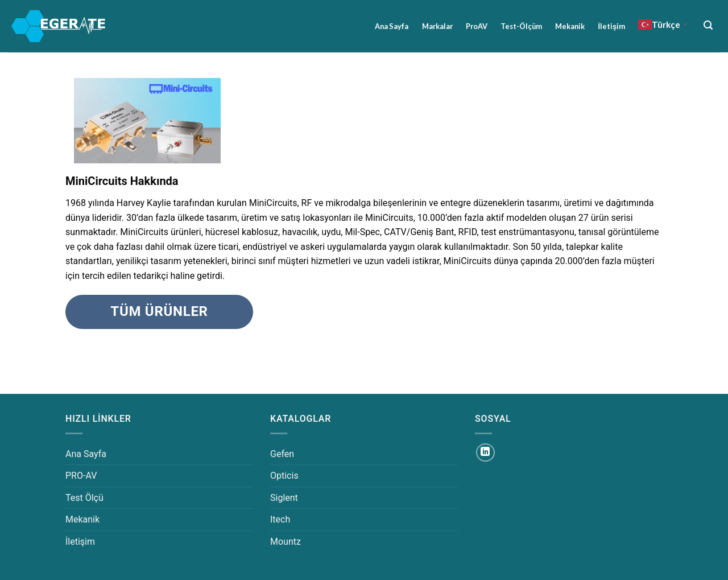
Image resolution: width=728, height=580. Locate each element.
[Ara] (708, 25)
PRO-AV (81, 476)
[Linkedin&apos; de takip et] (485, 453)
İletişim (611, 26)
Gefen (282, 454)
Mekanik (570, 26)
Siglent (284, 498)
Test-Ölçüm (521, 26)
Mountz (286, 542)
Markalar (437, 26)
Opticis (284, 476)
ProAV (477, 26)
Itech (280, 519)
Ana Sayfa (392, 26)
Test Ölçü (84, 498)
